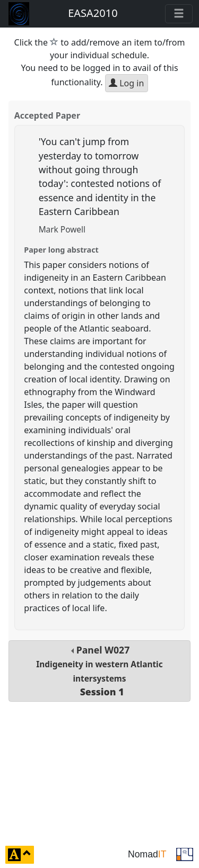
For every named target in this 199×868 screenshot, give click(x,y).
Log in (126, 83)
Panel (99, 671)
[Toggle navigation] (179, 14)
